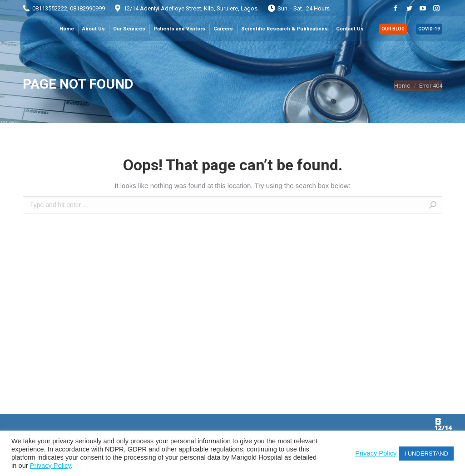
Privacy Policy (50, 466)
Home (402, 86)
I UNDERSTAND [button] (426, 454)
